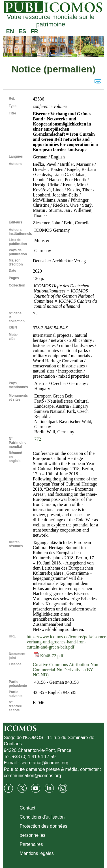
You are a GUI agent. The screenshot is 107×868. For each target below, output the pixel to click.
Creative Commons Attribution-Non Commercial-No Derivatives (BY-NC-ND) (66, 670)
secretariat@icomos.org (44, 763)
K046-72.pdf (49, 656)
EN (10, 31)
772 (38, 439)
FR (34, 31)
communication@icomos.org (33, 776)
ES (22, 31)
